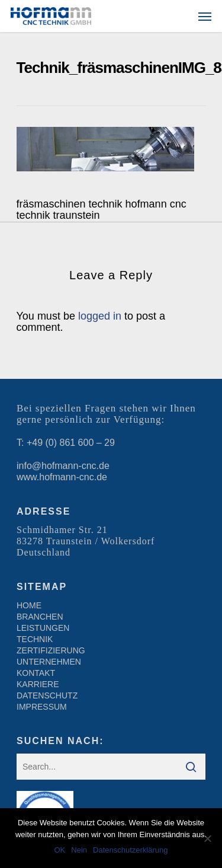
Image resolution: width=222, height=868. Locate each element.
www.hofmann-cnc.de (62, 477)
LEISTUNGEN (43, 628)
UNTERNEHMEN (49, 662)
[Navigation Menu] (205, 16)
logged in (100, 316)
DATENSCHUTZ (47, 695)
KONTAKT (36, 673)
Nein (79, 850)
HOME (29, 605)
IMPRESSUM (42, 707)
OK (59, 850)
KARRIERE (38, 684)
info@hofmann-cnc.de (63, 466)
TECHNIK (35, 639)
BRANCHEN (40, 617)
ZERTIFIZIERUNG (51, 650)
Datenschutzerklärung (130, 850)
